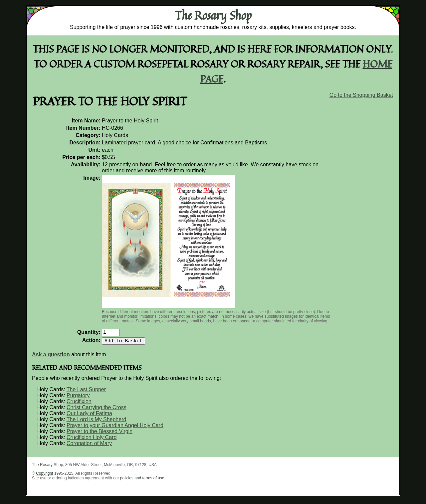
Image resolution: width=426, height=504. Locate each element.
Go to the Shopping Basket (361, 95)
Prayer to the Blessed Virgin (100, 434)
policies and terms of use (142, 481)
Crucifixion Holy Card (92, 440)
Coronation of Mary (89, 446)
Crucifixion (79, 404)
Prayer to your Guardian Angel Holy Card (115, 428)
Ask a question (51, 357)
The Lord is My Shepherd (97, 422)
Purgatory (78, 398)
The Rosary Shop (213, 15)
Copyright (44, 476)
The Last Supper (86, 392)
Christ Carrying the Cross (97, 410)
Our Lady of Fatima (89, 416)
